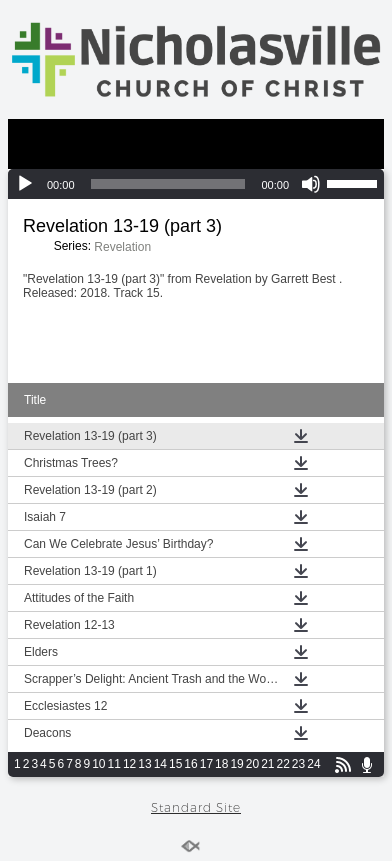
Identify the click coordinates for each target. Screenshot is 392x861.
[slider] (168, 184)
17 (206, 764)
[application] (196, 184)
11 (114, 764)
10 (98, 764)
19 (236, 764)
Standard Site (196, 807)
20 (252, 764)
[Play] (25, 184)
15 (175, 764)
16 (190, 764)
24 (313, 764)
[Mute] (311, 184)
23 (298, 764)
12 (129, 764)
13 (144, 764)
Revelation (122, 247)
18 (221, 764)
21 (267, 764)
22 (283, 764)
